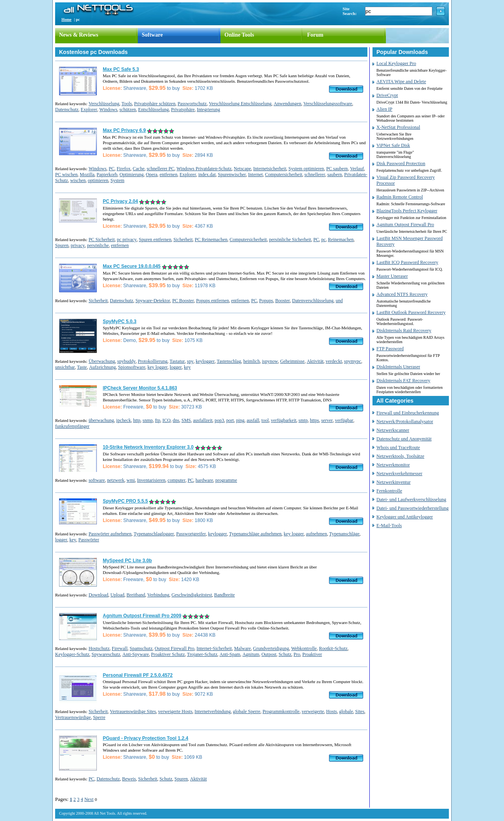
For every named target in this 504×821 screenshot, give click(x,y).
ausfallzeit (203, 420)
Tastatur (177, 361)
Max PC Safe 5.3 (121, 69)
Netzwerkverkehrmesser (399, 474)
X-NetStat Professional (398, 127)
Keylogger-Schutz (72, 654)
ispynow (270, 361)
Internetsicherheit (270, 169)
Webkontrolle (304, 648)
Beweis (129, 779)
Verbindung (158, 595)
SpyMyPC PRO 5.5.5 (125, 501)
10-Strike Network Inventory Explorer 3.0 (148, 447)
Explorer (89, 110)
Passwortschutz (192, 104)
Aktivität (315, 361)
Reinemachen (341, 240)
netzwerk (116, 480)
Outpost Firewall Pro (175, 648)
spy (190, 361)
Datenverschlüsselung (313, 301)
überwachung (101, 420)
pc (323, 240)
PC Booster (183, 301)
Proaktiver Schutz (168, 654)
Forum (315, 35)
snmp (148, 420)
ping (240, 420)
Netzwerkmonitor (393, 465)
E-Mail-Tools (389, 526)
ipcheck (123, 420)
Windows (108, 110)
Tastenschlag (229, 361)
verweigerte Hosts (175, 711)
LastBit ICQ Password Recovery (407, 262)
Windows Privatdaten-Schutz (204, 169)
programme (226, 480)
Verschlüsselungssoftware (328, 104)
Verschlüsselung (104, 104)
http (137, 420)
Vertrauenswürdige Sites (133, 711)
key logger (157, 367)
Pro (297, 654)
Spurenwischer (232, 175)
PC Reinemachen (211, 240)
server (327, 420)
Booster (283, 301)
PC (112, 169)
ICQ (166, 420)
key (187, 367)
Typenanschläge (344, 534)
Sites (360, 711)
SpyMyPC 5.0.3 (120, 321)
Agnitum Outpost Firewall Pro (405, 225)
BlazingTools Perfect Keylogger (407, 211)
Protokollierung (153, 361)
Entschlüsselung (154, 110)
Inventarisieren (151, 480)
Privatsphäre (183, 110)
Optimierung (131, 175)
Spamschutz (141, 648)
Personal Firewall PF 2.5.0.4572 (138, 675)
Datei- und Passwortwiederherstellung (412, 508)
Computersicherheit (284, 175)
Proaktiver (312, 654)
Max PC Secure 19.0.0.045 (132, 266)
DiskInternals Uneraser (398, 367)
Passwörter (89, 540)
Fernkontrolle (389, 491)
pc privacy (127, 240)
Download (98, 595)
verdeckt (334, 361)
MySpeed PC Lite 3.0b (127, 561)
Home (67, 20)
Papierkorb (107, 175)
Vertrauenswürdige (73, 717)
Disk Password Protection (401, 163)
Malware (242, 648)
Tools (127, 104)
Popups (266, 301)
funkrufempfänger (72, 426)
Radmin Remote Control (400, 197)
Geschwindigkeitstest (192, 595)
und (339, 301)
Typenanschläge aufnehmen (255, 534)
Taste (82, 367)
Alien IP (384, 109)
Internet (255, 175)
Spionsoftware (132, 367)
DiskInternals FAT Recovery (403, 381)
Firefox (123, 169)
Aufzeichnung (102, 367)
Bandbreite (225, 595)
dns (176, 420)
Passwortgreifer (191, 534)
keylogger (205, 361)
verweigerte (313, 711)
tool (265, 420)
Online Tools (239, 35)
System (117, 180)
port (230, 420)
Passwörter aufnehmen (110, 534)
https (314, 420)
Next (89, 799)
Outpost (269, 654)
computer (177, 480)
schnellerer (315, 175)
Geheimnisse (292, 361)
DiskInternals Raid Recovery (404, 331)
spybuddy (127, 361)
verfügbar (344, 420)
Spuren (62, 245)
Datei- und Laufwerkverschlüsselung (411, 500)
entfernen (168, 175)
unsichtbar (65, 367)
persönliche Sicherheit (290, 240)
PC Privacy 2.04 (120, 201)
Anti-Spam (230, 654)
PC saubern (337, 169)
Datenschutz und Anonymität (404, 439)
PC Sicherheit (102, 240)
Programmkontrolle (281, 711)
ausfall (253, 420)
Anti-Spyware (136, 654)
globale (346, 711)
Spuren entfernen (155, 240)
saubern (334, 175)
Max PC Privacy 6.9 (124, 130)
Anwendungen (287, 104)
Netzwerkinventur (394, 482)
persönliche (98, 245)
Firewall (120, 648)
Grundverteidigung (271, 648)
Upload (117, 595)
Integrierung (208, 110)
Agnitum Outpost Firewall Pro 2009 (142, 616)
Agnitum (251, 654)
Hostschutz (99, 648)
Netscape (243, 169)
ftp (158, 420)
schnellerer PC (160, 169)
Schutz (285, 654)
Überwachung (102, 361)
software (97, 480)
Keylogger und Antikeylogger (405, 517)
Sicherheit (183, 240)
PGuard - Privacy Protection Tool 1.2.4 (145, 738)
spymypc (353, 361)
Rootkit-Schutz (333, 648)
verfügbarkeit (284, 420)
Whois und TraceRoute (398, 448)
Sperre (99, 717)
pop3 (219, 420)
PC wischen (66, 175)
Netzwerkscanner (393, 430)
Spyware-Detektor (153, 301)
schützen (128, 110)
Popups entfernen (213, 301)
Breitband (136, 595)
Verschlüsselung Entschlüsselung (240, 104)
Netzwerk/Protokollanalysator (405, 422)
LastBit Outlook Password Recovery (411, 312)
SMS (186, 420)
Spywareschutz (106, 654)
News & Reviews (79, 35)
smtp (303, 420)
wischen (78, 180)
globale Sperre (247, 711)
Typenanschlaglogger (154, 534)
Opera (151, 175)
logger (176, 367)
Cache (139, 169)
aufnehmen (316, 534)
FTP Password (390, 349)
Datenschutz (67, 110)
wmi (131, 480)
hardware (205, 480)
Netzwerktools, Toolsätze (400, 456)
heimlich (252, 361)
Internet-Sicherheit (214, 648)
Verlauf (357, 169)
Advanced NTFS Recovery (402, 294)
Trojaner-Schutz (202, 654)
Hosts (331, 711)
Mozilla (87, 175)
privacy (78, 245)
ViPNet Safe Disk (393, 145)
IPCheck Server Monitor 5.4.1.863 (140, 388)
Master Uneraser (392, 276)
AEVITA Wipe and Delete (401, 82)
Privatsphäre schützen (155, 104)
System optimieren (306, 169)
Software (152, 35)
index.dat (207, 175)
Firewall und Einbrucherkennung (408, 413)
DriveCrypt (387, 95)
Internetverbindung (213, 711)
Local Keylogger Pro (396, 63)
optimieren (98, 180)
